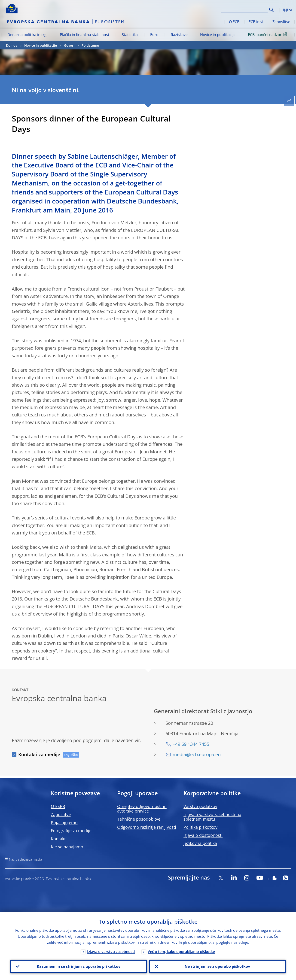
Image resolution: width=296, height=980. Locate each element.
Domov (12, 45)
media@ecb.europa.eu (197, 754)
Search (271, 10)
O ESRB (58, 806)
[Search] (244, 9)
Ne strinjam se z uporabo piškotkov (217, 966)
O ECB (234, 22)
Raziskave (179, 35)
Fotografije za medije (71, 831)
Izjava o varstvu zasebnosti (111, 952)
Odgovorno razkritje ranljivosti (147, 827)
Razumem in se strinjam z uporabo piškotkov (79, 966)
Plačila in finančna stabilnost (85, 35)
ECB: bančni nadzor (268, 34)
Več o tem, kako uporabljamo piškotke (181, 952)
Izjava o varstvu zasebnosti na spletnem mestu (212, 817)
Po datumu (90, 45)
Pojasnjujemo (64, 822)
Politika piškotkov (200, 827)
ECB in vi (256, 22)
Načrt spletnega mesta (25, 859)
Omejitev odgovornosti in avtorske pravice (142, 809)
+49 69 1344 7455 (191, 744)
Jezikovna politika (200, 843)
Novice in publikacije (218, 35)
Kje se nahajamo (67, 847)
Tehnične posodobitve (139, 819)
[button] (279, 10)
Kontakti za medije (39, 754)
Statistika (130, 35)
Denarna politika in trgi (27, 35)
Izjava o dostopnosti (203, 835)
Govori (69, 45)
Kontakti (59, 839)
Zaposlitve (281, 22)
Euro (154, 35)
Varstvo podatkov (200, 806)
